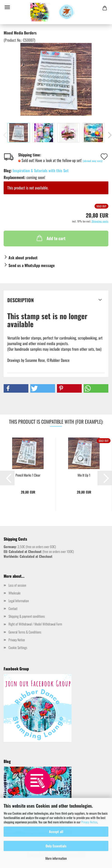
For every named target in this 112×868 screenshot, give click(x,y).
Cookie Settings (18, 647)
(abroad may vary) (93, 161)
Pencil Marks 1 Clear (28, 475)
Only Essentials (56, 846)
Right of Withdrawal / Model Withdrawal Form (35, 624)
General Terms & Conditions (25, 632)
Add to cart (51, 238)
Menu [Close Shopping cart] (7, 7)
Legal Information (19, 601)
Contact (13, 608)
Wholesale (15, 593)
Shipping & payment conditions (27, 616)
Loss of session (17, 585)
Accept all (56, 831)
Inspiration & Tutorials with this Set (41, 170)
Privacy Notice (89, 822)
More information (56, 858)
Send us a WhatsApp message (32, 265)
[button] (16, 388)
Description (20, 300)
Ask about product (23, 258)
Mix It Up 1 (84, 475)
